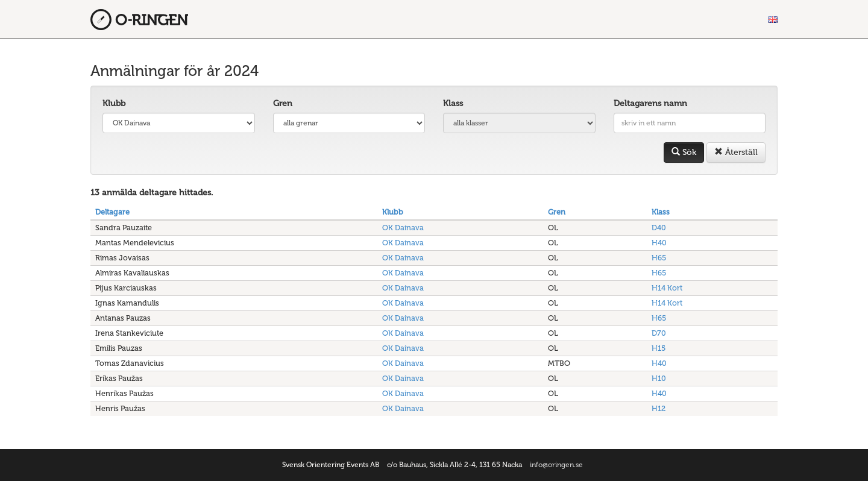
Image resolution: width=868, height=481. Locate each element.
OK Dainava (403, 228)
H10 (659, 378)
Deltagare (112, 212)
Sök (684, 152)
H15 (659, 348)
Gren (283, 103)
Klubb (114, 103)
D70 (659, 333)
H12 (659, 408)
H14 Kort (667, 288)
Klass (453, 103)
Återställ (736, 152)
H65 (659, 258)
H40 (659, 243)
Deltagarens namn (650, 103)
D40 (659, 228)
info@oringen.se (556, 465)
